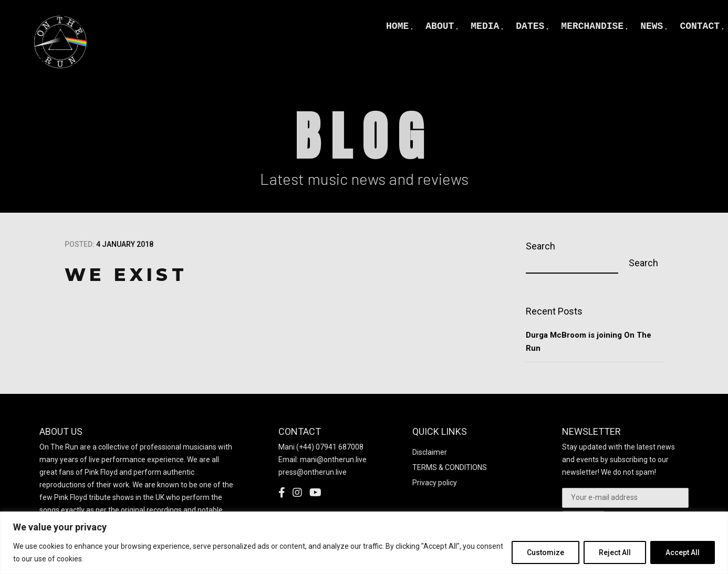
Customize (545, 552)
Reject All (615, 552)
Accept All (683, 552)
